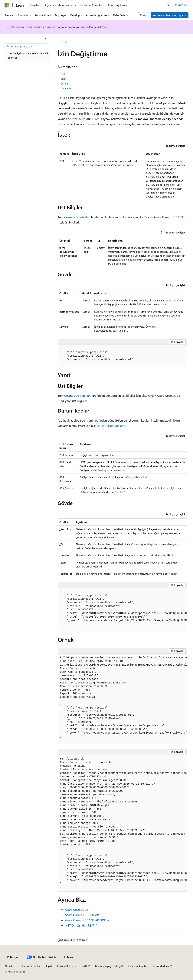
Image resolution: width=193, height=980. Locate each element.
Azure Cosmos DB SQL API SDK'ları (88, 920)
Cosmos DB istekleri (77, 217)
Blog (47, 966)
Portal (144, 15)
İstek (63, 74)
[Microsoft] (7, 5)
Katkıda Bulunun (67, 966)
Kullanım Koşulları (138, 966)
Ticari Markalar (161, 966)
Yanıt (64, 79)
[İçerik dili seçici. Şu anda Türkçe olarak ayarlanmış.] (12, 957)
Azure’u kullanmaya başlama (170, 15)
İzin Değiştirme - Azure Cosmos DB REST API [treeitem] (28, 56)
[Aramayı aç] (168, 5)
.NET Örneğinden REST (80, 925)
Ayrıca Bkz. (67, 88)
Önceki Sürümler (30, 966)
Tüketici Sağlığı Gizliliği (108, 966)
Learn (61, 41)
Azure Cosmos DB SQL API (82, 915)
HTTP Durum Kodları (110, 426)
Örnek (64, 84)
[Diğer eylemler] (184, 42)
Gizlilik (84, 966)
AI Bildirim (10, 966)
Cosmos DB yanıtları (77, 395)
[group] (123, 610)
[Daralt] (46, 39)
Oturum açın (181, 5)
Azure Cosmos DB (77, 909)
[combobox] (26, 47)
